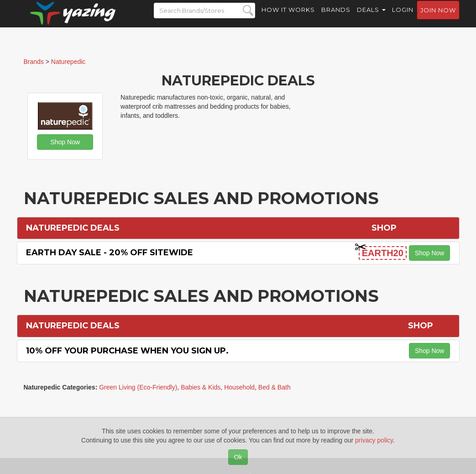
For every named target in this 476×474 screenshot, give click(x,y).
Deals (371, 18)
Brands (336, 18)
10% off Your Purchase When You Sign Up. (127, 351)
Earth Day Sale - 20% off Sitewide (110, 253)
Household (239, 387)
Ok (238, 457)
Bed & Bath (275, 387)
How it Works (288, 18)
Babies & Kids (201, 387)
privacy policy (374, 440)
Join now (438, 19)
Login (403, 18)
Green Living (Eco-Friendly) (138, 387)
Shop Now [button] (65, 142)
